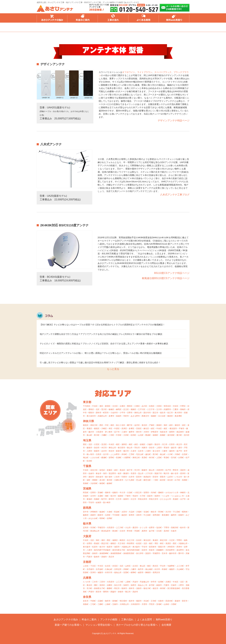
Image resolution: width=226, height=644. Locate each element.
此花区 (139, 543)
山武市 (170, 477)
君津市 (183, 473)
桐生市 (154, 512)
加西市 (133, 585)
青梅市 (183, 409)
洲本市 (132, 588)
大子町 (143, 496)
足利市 (86, 528)
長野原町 (156, 515)
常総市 (135, 496)
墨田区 (130, 406)
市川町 (89, 588)
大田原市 (110, 528)
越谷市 (174, 448)
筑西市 (157, 496)
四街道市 (99, 477)
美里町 (144, 458)
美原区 (168, 543)
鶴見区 (86, 425)
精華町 (133, 572)
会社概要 (166, 625)
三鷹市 (176, 409)
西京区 (155, 566)
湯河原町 (171, 435)
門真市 (89, 557)
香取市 (163, 477)
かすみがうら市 (172, 493)
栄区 (184, 425)
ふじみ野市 (115, 454)
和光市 (111, 451)
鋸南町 (110, 483)
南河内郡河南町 (133, 550)
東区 (162, 543)
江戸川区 (142, 409)
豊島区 (91, 409)
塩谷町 (159, 528)
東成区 (155, 540)
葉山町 (89, 435)
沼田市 (139, 515)
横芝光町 (147, 480)
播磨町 (110, 588)
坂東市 (126, 499)
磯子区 (130, 425)
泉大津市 (140, 553)
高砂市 (135, 592)
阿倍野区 (131, 543)
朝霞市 (97, 451)
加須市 (97, 448)
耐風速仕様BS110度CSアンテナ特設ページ (166, 278)
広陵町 (100, 601)
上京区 (86, 566)
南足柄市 (180, 432)
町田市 (106, 413)
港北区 (144, 425)
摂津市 (179, 547)
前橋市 (181, 515)
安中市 (86, 512)
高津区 (124, 429)
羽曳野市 (156, 553)
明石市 (117, 588)
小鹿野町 (127, 458)
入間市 (89, 451)
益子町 (152, 531)
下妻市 (128, 496)
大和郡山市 (124, 604)
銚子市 (130, 470)
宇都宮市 (101, 528)
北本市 (141, 451)
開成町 (148, 435)
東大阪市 (87, 547)
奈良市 (86, 601)
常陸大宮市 (154, 499)
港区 (101, 406)
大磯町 (104, 435)
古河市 (93, 496)
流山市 (141, 473)
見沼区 (104, 444)
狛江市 (170, 413)
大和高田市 (135, 604)
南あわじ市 (143, 585)
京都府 (87, 562)
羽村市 (126, 416)
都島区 (113, 543)
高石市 (111, 557)
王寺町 (154, 601)
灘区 (96, 585)
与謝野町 (171, 566)
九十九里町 (130, 480)
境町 (107, 496)
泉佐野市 (180, 550)
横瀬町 (104, 458)
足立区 (126, 409)
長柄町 (185, 480)
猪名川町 (147, 588)
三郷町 (100, 604)
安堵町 (159, 604)
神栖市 (183, 493)
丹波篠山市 (144, 582)
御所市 (108, 601)
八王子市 (151, 409)
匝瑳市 (155, 477)
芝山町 (139, 480)
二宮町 (111, 435)
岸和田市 (171, 547)
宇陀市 (152, 604)
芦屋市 (91, 592)
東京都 (87, 402)
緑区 (171, 425)
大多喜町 (94, 483)
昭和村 (185, 512)
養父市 (128, 592)
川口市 (165, 444)
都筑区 (97, 429)
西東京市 (145, 416)
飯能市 (89, 448)
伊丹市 (154, 582)
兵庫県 (87, 578)
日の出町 (162, 416)
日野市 (130, 413)
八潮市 (148, 451)
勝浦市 (126, 473)
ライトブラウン (145, 72)
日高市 (99, 454)
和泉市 (152, 550)
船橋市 (144, 470)
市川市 (137, 470)
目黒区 (152, 406)
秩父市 (179, 444)
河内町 (154, 493)
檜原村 (170, 416)
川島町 (177, 454)
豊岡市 (106, 592)
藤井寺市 (173, 553)
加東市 (126, 585)
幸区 (110, 429)
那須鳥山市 (95, 531)
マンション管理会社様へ (99, 625)
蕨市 (180, 448)
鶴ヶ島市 (90, 454)
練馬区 (119, 409)
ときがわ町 (95, 458)
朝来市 (124, 588)
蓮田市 (172, 451)
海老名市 (164, 432)
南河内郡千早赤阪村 (102, 550)
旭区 (165, 425)
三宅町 (93, 604)
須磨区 (110, 585)
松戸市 (168, 470)
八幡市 (133, 569)
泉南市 (95, 553)
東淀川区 (164, 540)
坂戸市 (179, 451)
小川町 (170, 454)
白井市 (132, 477)
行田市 (172, 444)
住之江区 (131, 540)
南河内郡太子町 (119, 550)
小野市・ (182, 585)
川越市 (150, 444)
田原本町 (169, 601)
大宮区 (97, 444)
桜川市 (113, 496)
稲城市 (119, 416)
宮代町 (174, 458)
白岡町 (181, 458)
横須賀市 (173, 429)
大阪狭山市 (183, 543)
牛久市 (122, 493)
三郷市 (165, 451)
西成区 (97, 543)
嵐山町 (163, 454)
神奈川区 (94, 425)
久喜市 (133, 451)
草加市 (166, 448)
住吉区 (139, 540)
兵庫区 (168, 582)
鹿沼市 (135, 528)
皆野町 (111, 458)
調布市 (99, 413)
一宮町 (155, 480)
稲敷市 (115, 493)
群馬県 (87, 508)
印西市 (124, 477)
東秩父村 (136, 458)
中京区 (100, 566)
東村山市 (138, 413)
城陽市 (172, 569)
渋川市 (168, 512)
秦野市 (132, 432)
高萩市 (150, 496)
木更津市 (160, 470)
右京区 (108, 566)
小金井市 (114, 413)
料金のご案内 (83, 18)
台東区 (122, 406)
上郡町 (128, 582)
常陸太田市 (143, 499)
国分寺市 (147, 413)
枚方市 (102, 547)
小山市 (128, 528)
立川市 (159, 409)
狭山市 (130, 448)
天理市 (144, 604)
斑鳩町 (115, 601)
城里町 (121, 496)
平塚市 (182, 429)
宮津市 (93, 572)
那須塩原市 (106, 531)
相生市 (155, 588)
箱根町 (155, 435)
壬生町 (159, 531)
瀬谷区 (177, 425)
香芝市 (185, 601)
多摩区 (132, 429)
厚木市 (139, 432)
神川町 (152, 458)
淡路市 (139, 588)
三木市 (95, 582)
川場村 (139, 512)
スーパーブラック (163, 72)
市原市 (133, 473)
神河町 (163, 588)
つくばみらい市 (177, 496)
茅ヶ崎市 (109, 432)
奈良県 (87, 597)
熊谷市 (157, 444)
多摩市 (111, 416)
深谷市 (152, 448)
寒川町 (97, 435)
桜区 (118, 444)
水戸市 (183, 499)
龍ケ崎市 (107, 502)
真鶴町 (163, 435)
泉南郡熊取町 (116, 553)
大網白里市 (119, 480)
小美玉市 (138, 493)
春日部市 (121, 448)
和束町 (165, 569)
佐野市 (152, 528)
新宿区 (108, 406)
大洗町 (130, 493)
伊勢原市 (154, 432)
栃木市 (183, 528)
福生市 (163, 413)
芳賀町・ (138, 531)
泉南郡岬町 (104, 553)
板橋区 (111, 409)
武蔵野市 (167, 409)
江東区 (137, 406)
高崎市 (93, 515)
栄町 (88, 480)
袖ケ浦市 (109, 477)
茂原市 (183, 470)
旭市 (105, 473)
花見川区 (94, 470)
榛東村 (86, 515)
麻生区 (146, 429)
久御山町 (109, 569)
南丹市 (141, 569)
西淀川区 (105, 543)
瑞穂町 (154, 416)
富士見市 (156, 451)
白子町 (177, 480)
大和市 (146, 432)
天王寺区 (121, 543)
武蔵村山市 (102, 416)
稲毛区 (102, 470)
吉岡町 (110, 518)
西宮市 (99, 592)
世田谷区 (167, 406)
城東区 (115, 540)
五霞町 (100, 496)
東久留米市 (91, 416)
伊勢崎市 (94, 512)
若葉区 (110, 470)
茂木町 (166, 531)
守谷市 (91, 502)
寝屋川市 (162, 547)
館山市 (152, 470)
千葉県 (87, 466)
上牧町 (108, 604)
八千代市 (149, 473)
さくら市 (143, 528)
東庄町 (110, 480)
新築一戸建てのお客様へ (68, 625)
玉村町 (108, 515)
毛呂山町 (140, 454)
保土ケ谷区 (121, 425)
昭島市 (91, 413)
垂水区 (89, 585)
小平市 (122, 413)
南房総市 (147, 477)
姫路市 (159, 585)
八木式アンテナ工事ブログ (175, 195)
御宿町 (102, 483)
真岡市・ (145, 531)
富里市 (139, 477)
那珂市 (111, 499)
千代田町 (116, 515)
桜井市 (132, 601)
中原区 (117, 429)
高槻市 (104, 557)
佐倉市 (91, 473)
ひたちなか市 (165, 499)
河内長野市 (170, 550)
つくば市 (165, 496)
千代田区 (87, 406)
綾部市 (141, 572)
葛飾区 (133, 409)
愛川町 (179, 435)
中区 (107, 425)
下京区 (93, 566)
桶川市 (126, 451)
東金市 (99, 473)
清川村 (187, 435)
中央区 (95, 406)
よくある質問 (144, 18)
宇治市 (163, 566)
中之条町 (147, 515)
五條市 (115, 604)
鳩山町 (86, 458)
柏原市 (110, 547)
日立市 (133, 499)
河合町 (146, 601)
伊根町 (126, 569)
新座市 (119, 451)
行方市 (119, 499)
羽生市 (137, 448)
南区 (112, 425)
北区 (98, 409)
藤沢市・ (92, 432)
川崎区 (104, 429)
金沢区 (137, 425)
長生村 (170, 480)
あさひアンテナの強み (52, 18)
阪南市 (97, 557)
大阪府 (87, 536)
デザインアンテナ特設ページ (174, 121)
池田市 (117, 547)
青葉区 (89, 429)
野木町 (130, 531)
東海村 (89, 499)
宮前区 (139, 429)
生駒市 (161, 601)
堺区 (156, 543)
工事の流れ (113, 18)
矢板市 (174, 531)
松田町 (133, 435)
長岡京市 (156, 572)
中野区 (183, 406)
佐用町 (161, 582)
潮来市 (108, 493)
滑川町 (155, 454)
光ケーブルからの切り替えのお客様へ (137, 625)
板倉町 (102, 512)
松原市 (95, 547)
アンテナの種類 (109, 619)
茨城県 (87, 489)
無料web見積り (174, 18)
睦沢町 (163, 480)
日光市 (122, 531)
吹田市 (144, 550)
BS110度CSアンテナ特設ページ (172, 273)
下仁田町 (176, 512)
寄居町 (166, 458)
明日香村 (123, 601)
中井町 (119, 435)
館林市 (100, 515)
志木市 (104, 451)
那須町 (115, 531)
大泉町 (110, 512)
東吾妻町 (165, 515)
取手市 (104, 499)
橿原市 (139, 601)
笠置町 (126, 572)
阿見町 (86, 493)
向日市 (157, 569)
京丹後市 (90, 569)
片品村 (132, 512)
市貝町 (93, 528)
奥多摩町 (178, 416)
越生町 (148, 454)
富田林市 (153, 547)
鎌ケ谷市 (175, 473)
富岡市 (132, 515)
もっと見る (113, 369)
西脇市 (113, 592)
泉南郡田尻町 (129, 553)
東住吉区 (147, 540)
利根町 (97, 499)
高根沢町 (175, 528)
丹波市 (135, 582)
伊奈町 (124, 454)
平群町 (93, 601)
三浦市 (124, 432)
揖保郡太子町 (99, 588)
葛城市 (177, 601)
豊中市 (181, 553)
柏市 (120, 473)
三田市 (102, 582)
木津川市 (109, 572)
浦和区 (124, 444)
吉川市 (106, 454)
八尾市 (89, 550)
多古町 (102, 480)
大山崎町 (180, 569)
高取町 (86, 604)
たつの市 (87, 582)
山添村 (166, 604)
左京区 (135, 566)
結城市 (99, 502)
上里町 (159, 458)
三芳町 (132, 454)
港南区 (159, 425)
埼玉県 (87, 440)
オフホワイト (129, 72)
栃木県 (87, 524)
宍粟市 (166, 585)
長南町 (86, 483)
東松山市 (112, 448)
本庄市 (104, 448)
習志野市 (112, 473)
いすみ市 (178, 477)
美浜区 (122, 470)
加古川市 (118, 585)
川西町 (174, 604)
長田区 (102, 585)
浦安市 (91, 477)
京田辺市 (118, 569)
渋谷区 (176, 406)
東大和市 (178, 413)
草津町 (161, 512)
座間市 (172, 432)
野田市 (176, 470)
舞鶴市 (148, 572)
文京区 (115, 406)
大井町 (126, 435)
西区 (101, 425)
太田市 (124, 512)
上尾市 (159, 448)
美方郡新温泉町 (174, 588)
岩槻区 (143, 444)
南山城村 (149, 569)
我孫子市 (158, 473)
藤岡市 (174, 515)
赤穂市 (121, 592)
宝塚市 (174, 585)
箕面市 (148, 553)
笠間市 (146, 493)
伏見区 (115, 566)
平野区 (179, 540)
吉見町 (185, 454)
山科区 (128, 566)
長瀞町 (119, 458)
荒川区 (104, 409)
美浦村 (176, 499)
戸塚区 (152, 425)
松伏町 (89, 461)
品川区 (144, 406)
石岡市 (93, 493)
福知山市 (118, 572)
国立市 (155, 413)
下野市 (166, 528)
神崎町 (95, 480)
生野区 (89, 543)
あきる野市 (135, 416)
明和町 (102, 518)
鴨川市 (166, 473)
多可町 (152, 585)
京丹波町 (99, 569)
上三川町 (120, 528)
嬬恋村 (124, 515)
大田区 (159, 406)
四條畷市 (160, 550)
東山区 (143, 566)
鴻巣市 (144, 448)
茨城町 (100, 493)
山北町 (141, 435)
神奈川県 (88, 421)
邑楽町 (117, 512)
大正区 (172, 540)
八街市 (117, 477)
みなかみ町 (93, 518)
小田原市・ (100, 432)
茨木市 (165, 553)
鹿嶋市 (161, 493)
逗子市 (117, 432)
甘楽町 (146, 512)
